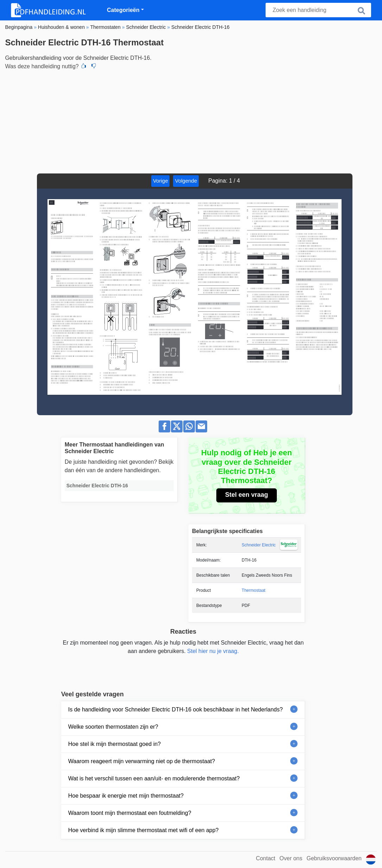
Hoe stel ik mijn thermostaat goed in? (114, 744)
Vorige (161, 181)
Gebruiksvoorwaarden (334, 858)
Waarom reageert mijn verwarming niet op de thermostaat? (142, 761)
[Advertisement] (191, 121)
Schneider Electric (259, 545)
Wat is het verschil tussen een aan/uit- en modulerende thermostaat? (154, 778)
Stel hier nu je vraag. (213, 651)
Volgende (186, 181)
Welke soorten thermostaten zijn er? (113, 727)
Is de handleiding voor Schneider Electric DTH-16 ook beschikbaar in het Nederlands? (176, 709)
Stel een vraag (247, 495)
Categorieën (123, 10)
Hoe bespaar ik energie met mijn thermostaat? (126, 796)
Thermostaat (253, 590)
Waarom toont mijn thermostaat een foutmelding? (130, 813)
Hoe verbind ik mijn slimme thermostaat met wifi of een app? (144, 830)
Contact (265, 858)
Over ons (291, 858)
